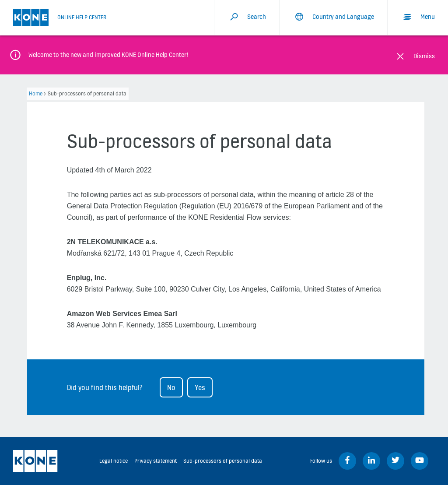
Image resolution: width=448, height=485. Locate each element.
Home (36, 93)
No (171, 387)
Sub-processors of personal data (223, 461)
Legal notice (114, 461)
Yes (200, 387)
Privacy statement (156, 461)
